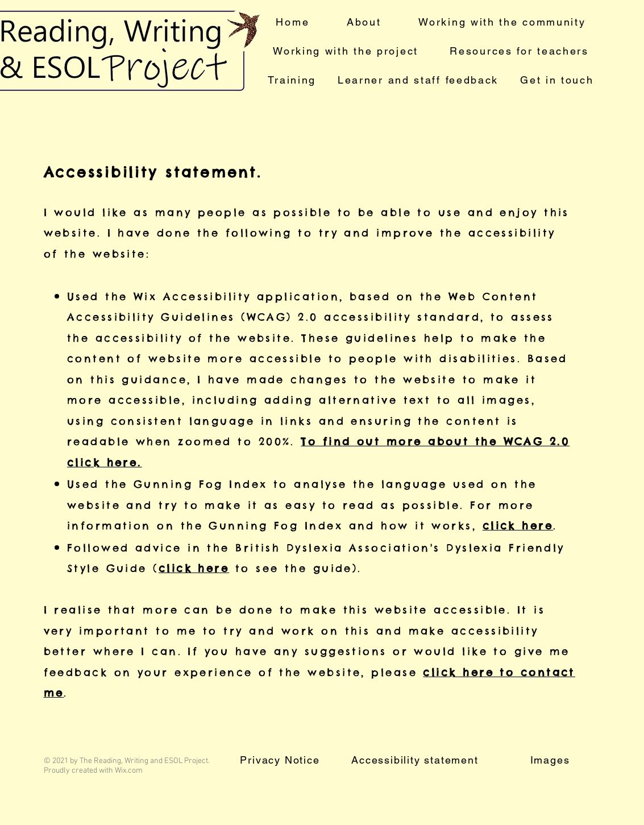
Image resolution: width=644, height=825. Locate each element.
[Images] (551, 760)
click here (518, 526)
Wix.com (129, 771)
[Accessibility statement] (416, 760)
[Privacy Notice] (281, 760)
